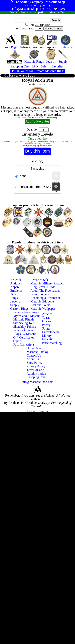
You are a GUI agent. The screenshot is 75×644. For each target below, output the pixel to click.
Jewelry (15, 301)
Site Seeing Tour (24, 323)
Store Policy (34, 363)
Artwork (16, 280)
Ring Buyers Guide (43, 287)
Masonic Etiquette (42, 301)
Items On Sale (39, 280)
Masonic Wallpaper (43, 309)
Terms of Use (35, 370)
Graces (47, 321)
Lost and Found (40, 305)
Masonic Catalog (37, 352)
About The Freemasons (45, 291)
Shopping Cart (36, 377)
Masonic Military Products (48, 283)
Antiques (16, 283)
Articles (47, 314)
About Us (33, 359)
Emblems (16, 291)
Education (49, 339)
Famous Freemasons (26, 312)
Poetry (46, 325)
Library (47, 336)
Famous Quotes (23, 330)
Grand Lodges (39, 294)
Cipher (18, 341)
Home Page (34, 348)
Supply (15, 305)
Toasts (46, 318)
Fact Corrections (24, 345)
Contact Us (34, 355)
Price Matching (52, 343)
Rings (14, 298)
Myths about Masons (27, 316)
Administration (36, 373)
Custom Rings (19, 309)
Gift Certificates (24, 337)
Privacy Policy (36, 366)
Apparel (15, 287)
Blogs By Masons (25, 334)
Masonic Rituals (24, 319)
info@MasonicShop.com (37, 382)
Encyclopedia (51, 332)
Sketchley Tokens (24, 327)
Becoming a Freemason (45, 298)
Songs (46, 328)
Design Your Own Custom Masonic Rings (37, 71)
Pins (13, 294)
